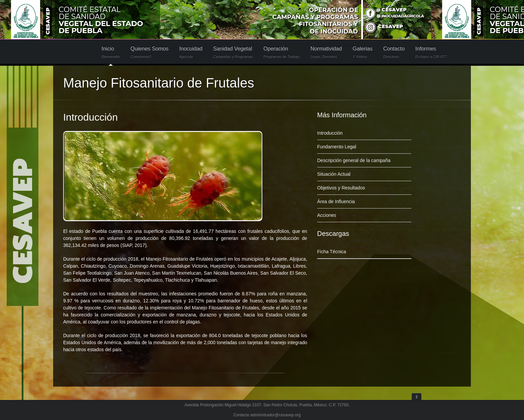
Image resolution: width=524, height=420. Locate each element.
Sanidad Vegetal (233, 52)
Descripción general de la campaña (354, 160)
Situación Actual (334, 174)
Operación (282, 52)
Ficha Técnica (332, 252)
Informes (431, 52)
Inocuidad (191, 52)
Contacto (394, 52)
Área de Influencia (336, 201)
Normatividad (326, 52)
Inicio (111, 52)
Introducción (90, 117)
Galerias (363, 52)
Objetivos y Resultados (341, 188)
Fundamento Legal (337, 147)
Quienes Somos (149, 52)
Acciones (327, 215)
